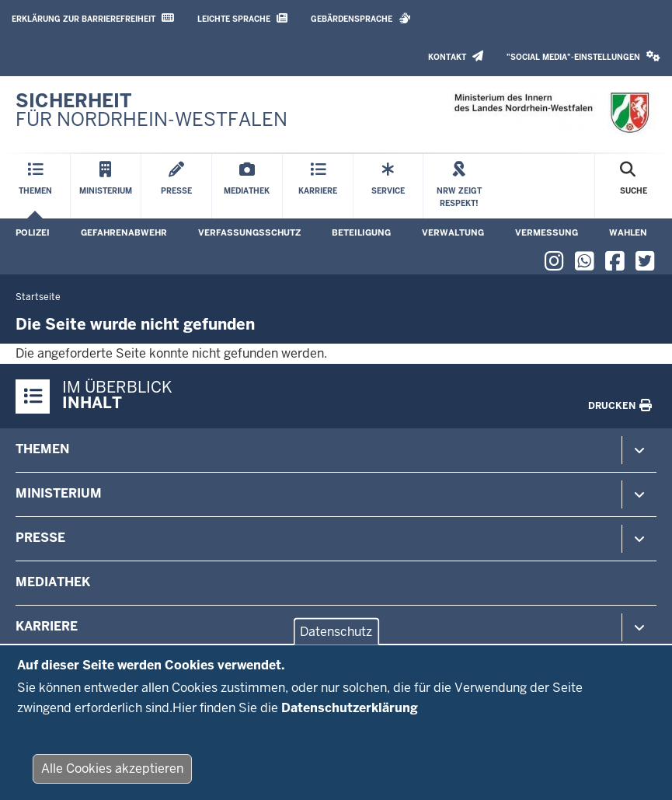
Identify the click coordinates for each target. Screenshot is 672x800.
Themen (42, 449)
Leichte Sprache (242, 18)
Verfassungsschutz (249, 232)
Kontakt (456, 56)
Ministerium (59, 493)
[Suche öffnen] (634, 186)
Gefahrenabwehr (124, 232)
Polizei (33, 232)
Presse (40, 538)
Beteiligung (361, 232)
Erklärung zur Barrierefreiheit (93, 18)
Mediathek (53, 582)
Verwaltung (453, 232)
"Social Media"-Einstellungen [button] (583, 56)
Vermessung (547, 232)
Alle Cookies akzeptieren (112, 777)
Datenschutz (336, 639)
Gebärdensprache (361, 18)
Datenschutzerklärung (350, 716)
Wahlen (628, 232)
